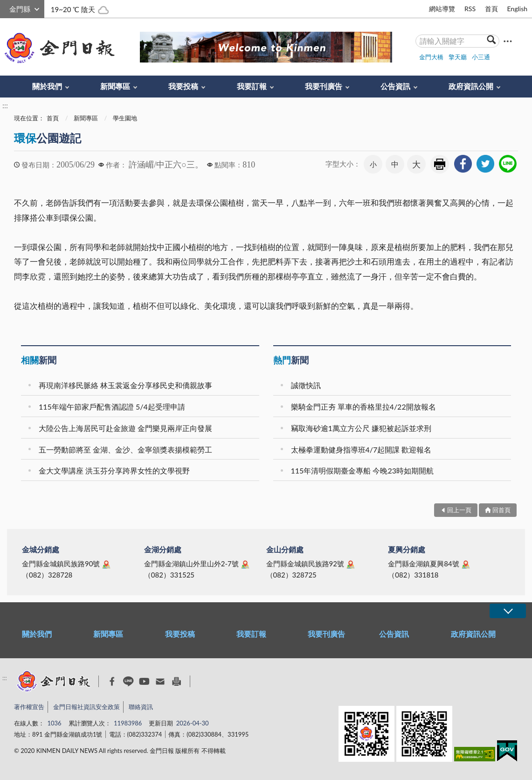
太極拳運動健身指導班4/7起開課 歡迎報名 (361, 449)
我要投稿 (183, 86)
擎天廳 (458, 57)
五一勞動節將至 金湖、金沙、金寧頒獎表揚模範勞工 (125, 449)
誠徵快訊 (306, 385)
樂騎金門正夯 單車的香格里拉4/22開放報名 (363, 407)
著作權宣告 (29, 707)
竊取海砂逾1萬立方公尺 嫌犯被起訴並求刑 (361, 428)
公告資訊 (395, 86)
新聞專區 (115, 86)
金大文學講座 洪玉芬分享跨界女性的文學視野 (114, 470)
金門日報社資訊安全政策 (86, 707)
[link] (463, 164)
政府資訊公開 (471, 86)
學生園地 (125, 118)
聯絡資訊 (141, 707)
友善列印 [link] (440, 164)
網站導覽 (442, 9)
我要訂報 (252, 86)
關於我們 (47, 86)
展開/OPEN (508, 611)
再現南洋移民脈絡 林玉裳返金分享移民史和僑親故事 (125, 385)
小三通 (481, 57)
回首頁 (501, 510)
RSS (470, 9)
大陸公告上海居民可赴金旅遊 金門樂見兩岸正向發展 (125, 428)
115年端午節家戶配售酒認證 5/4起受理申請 (112, 407)
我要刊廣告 (324, 86)
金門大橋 (431, 57)
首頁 (491, 9)
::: (5, 8)
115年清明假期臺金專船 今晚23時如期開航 (363, 470)
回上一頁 (459, 510)
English (517, 9)
